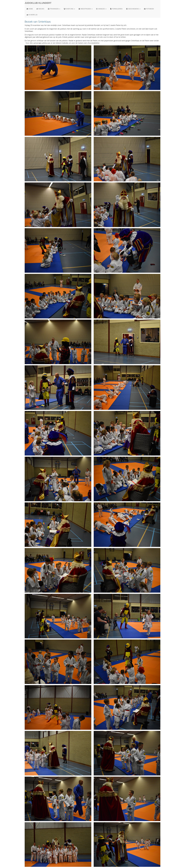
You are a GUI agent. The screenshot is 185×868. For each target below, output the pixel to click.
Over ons (69, 9)
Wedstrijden (85, 9)
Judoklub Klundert (38, 3)
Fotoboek (149, 9)
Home (30, 9)
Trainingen (54, 9)
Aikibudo (101, 9)
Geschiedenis (133, 9)
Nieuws (40, 9)
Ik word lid (32, 15)
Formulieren (116, 9)
